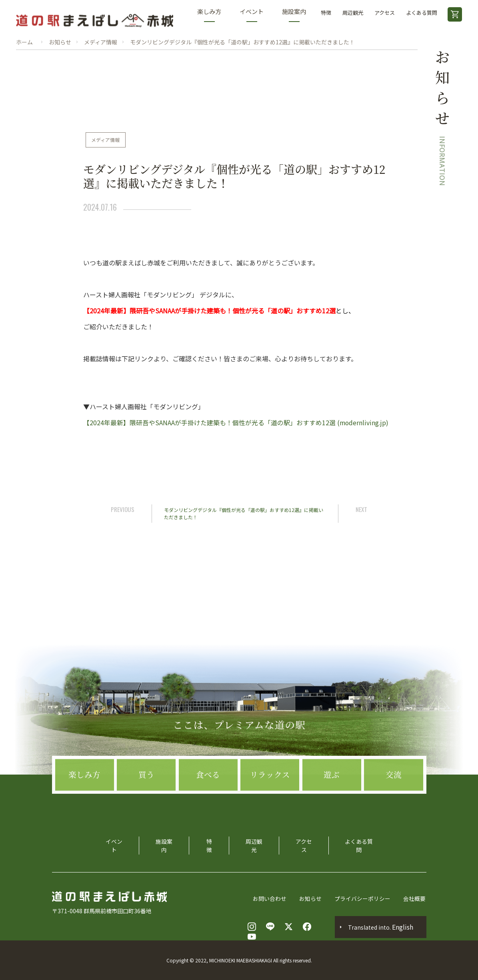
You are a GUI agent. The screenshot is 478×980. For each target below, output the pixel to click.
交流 (394, 798)
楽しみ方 (209, 15)
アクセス (385, 13)
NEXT (361, 509)
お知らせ (311, 898)
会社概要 (415, 898)
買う (146, 798)
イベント (252, 15)
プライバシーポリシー (363, 898)
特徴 (326, 13)
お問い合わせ (270, 898)
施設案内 (294, 15)
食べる (208, 798)
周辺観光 (353, 13)
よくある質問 (422, 13)
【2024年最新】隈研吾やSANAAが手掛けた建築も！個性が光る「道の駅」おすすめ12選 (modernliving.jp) (236, 422)
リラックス (270, 798)
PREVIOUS (124, 509)
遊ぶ (332, 798)
